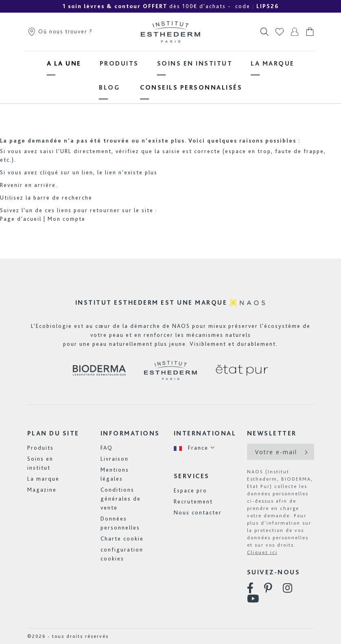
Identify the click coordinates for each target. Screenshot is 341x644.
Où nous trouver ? (60, 31)
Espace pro (190, 490)
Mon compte (67, 219)
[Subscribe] (305, 452)
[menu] (170, 75)
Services (192, 476)
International (205, 433)
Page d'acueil (21, 219)
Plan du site (53, 433)
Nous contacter (198, 512)
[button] (195, 448)
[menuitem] (64, 63)
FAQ (107, 448)
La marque (43, 479)
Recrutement (193, 501)
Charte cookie (122, 538)
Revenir (11, 185)
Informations (130, 433)
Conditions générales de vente (121, 499)
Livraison (115, 459)
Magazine (42, 490)
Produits (40, 448)
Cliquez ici (262, 552)
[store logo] (170, 32)
